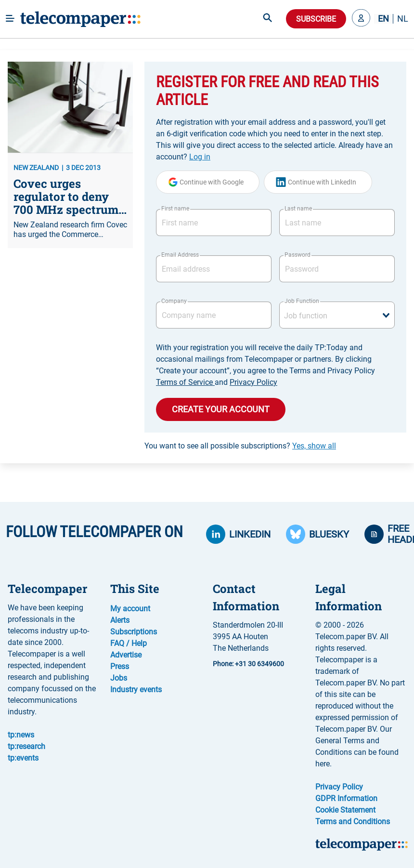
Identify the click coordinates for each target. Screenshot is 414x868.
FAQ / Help (129, 643)
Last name (298, 209)
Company (174, 301)
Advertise (126, 655)
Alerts (120, 620)
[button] (361, 19)
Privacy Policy (253, 382)
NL (403, 19)
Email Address (180, 255)
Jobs (119, 678)
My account (130, 609)
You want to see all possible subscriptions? (240, 446)
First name (175, 209)
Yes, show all (314, 446)
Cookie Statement (345, 810)
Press (120, 666)
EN (383, 19)
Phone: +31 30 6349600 (248, 664)
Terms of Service (185, 382)
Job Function (302, 301)
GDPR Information (346, 798)
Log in (200, 157)
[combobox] (337, 315)
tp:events (23, 758)
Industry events (136, 690)
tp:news (21, 735)
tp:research (26, 746)
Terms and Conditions (353, 822)
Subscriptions (134, 632)
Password (298, 255)
